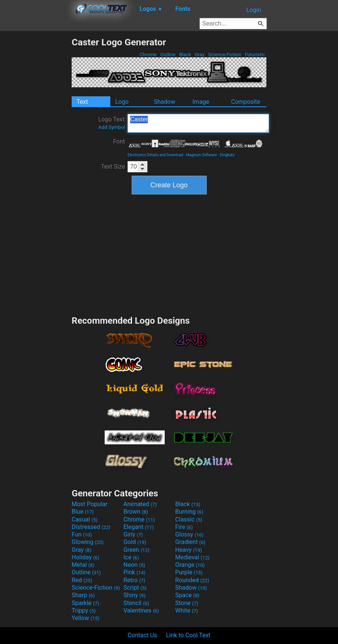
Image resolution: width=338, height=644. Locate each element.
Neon (134, 565)
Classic (189, 519)
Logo (122, 102)
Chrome (148, 55)
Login (254, 10)
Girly (133, 534)
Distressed (91, 527)
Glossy (189, 534)
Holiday (86, 557)
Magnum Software (201, 155)
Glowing (88, 542)
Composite (246, 102)
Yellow (86, 618)
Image (201, 102)
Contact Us (142, 635)
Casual (85, 519)
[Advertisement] (36, 149)
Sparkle (85, 603)
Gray (200, 55)
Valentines (141, 610)
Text (82, 102)
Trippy (84, 610)
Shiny (134, 595)
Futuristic (255, 55)
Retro (134, 580)
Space (187, 595)
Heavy (189, 550)
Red (82, 580)
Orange (190, 565)
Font (119, 141)
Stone (187, 603)
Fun (82, 534)
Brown (136, 512)
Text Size (113, 167)
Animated (140, 504)
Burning (189, 512)
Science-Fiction (225, 55)
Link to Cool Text (188, 635)
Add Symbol (112, 127)
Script (135, 588)
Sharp (83, 595)
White (187, 610)
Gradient (190, 542)
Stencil (136, 603)
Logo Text (112, 123)
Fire (184, 527)
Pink (134, 572)
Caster (198, 123)
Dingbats (227, 155)
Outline (168, 55)
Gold (135, 542)
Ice (131, 557)
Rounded (192, 580)
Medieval (192, 557)
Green (137, 550)
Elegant (139, 527)
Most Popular (90, 504)
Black (185, 55)
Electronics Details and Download (155, 155)
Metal (83, 565)
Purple (189, 572)
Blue (83, 512)
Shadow (164, 102)
